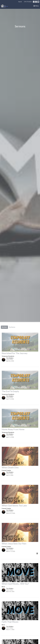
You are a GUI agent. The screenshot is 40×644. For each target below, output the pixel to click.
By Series (12, 327)
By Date (4, 327)
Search (20, 2)
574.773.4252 (28, 2)
